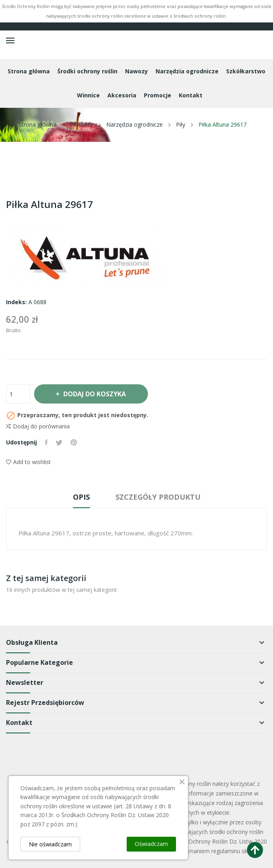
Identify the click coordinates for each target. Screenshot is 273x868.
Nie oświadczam (50, 844)
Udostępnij (46, 442)
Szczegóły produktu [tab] (158, 497)
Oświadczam (151, 844)
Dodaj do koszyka (94, 394)
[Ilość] (18, 394)
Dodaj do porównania (38, 426)
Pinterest (74, 442)
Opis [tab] (81, 497)
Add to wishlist (28, 462)
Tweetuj (59, 442)
